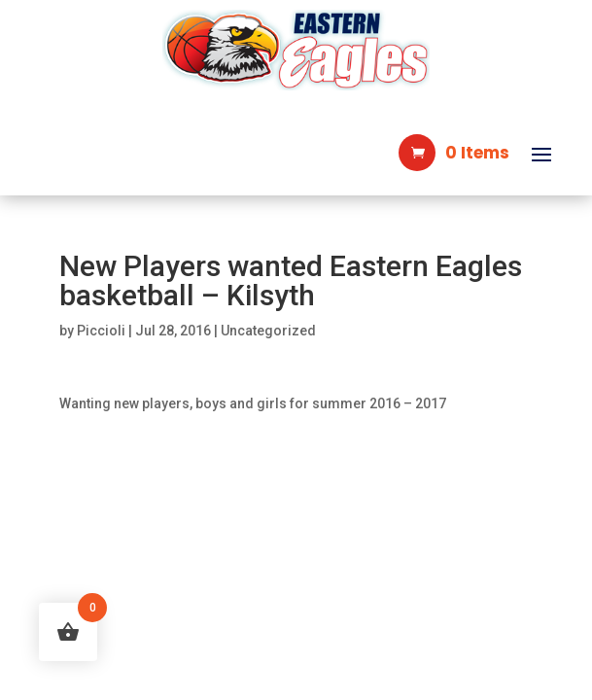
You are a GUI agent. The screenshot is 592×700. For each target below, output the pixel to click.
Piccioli (101, 331)
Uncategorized (268, 331)
